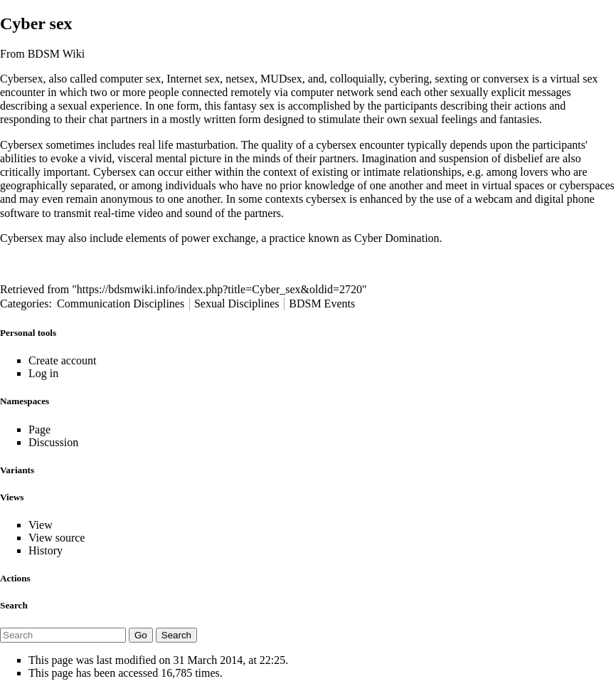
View (41, 525)
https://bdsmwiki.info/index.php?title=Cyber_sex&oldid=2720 (219, 289)
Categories (24, 304)
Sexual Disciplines (237, 304)
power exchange (218, 238)
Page (39, 429)
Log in (43, 373)
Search (14, 605)
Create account (63, 360)
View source (57, 538)
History (46, 550)
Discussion (53, 442)
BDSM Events (322, 304)
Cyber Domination (397, 238)
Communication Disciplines (121, 304)
